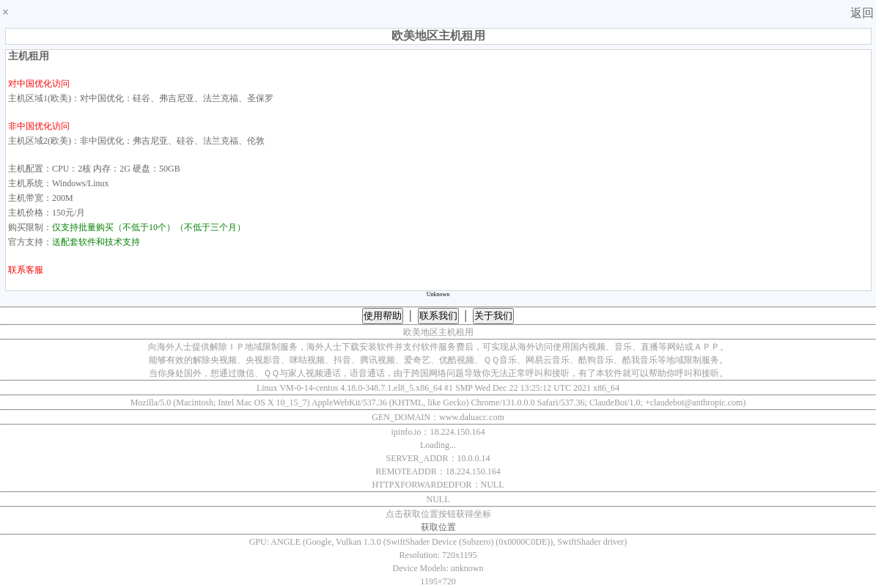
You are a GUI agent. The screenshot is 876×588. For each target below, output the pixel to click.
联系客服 (26, 270)
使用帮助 (383, 316)
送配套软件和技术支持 (96, 242)
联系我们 (438, 316)
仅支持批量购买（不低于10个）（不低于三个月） (149, 227)
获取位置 (438, 527)
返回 (862, 13)
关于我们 (493, 316)
